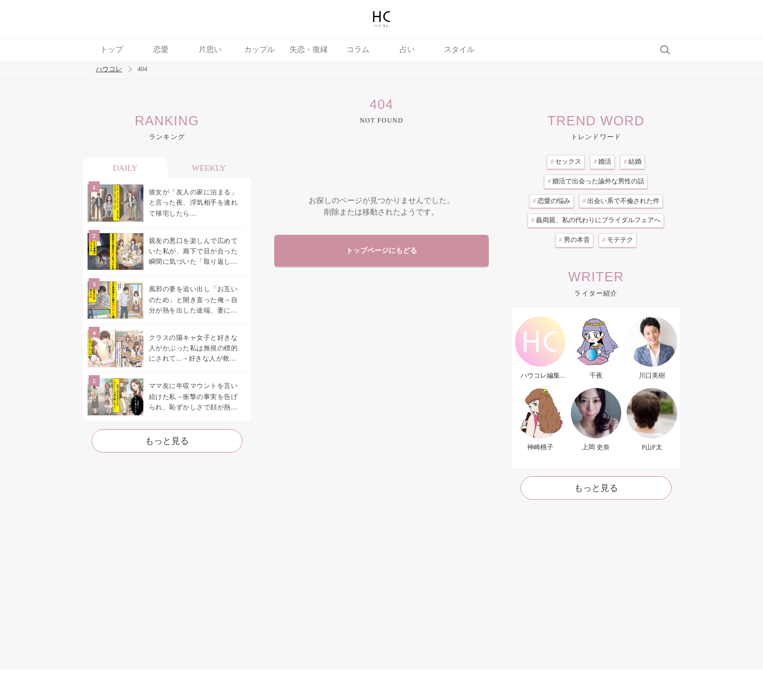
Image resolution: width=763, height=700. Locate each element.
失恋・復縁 (309, 50)
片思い (210, 50)
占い (407, 50)
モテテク (618, 240)
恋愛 (161, 50)
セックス (566, 161)
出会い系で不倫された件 (621, 201)
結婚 (632, 161)
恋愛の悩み (551, 201)
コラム (358, 50)
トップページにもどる (381, 251)
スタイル (459, 50)
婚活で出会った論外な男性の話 (596, 181)
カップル (259, 50)
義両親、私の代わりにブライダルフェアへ (596, 220)
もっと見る (167, 441)
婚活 (602, 161)
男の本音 (574, 240)
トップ (112, 50)
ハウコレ (109, 69)
